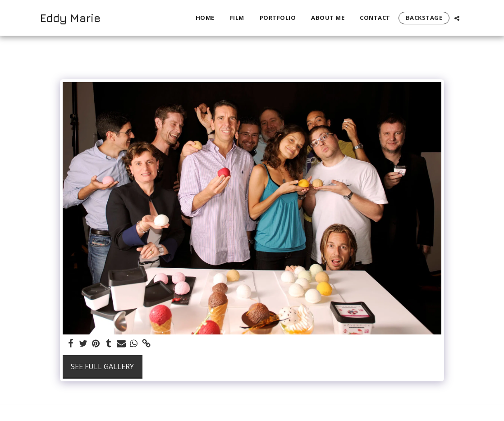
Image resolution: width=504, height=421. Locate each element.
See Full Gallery (102, 366)
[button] (457, 18)
